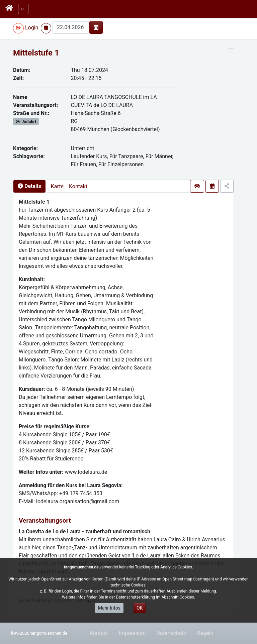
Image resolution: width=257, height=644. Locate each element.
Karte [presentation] (57, 186)
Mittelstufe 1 (36, 53)
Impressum (132, 633)
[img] (96, 27)
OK (140, 608)
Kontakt (78, 186)
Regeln (205, 633)
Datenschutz (172, 633)
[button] (23, 9)
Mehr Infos (109, 608)
